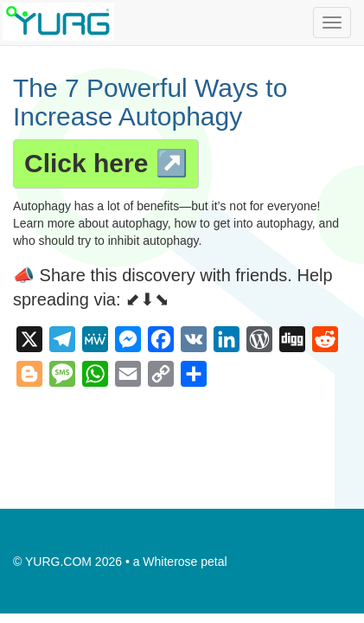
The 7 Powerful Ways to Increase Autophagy (150, 102)
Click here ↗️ (106, 163)
